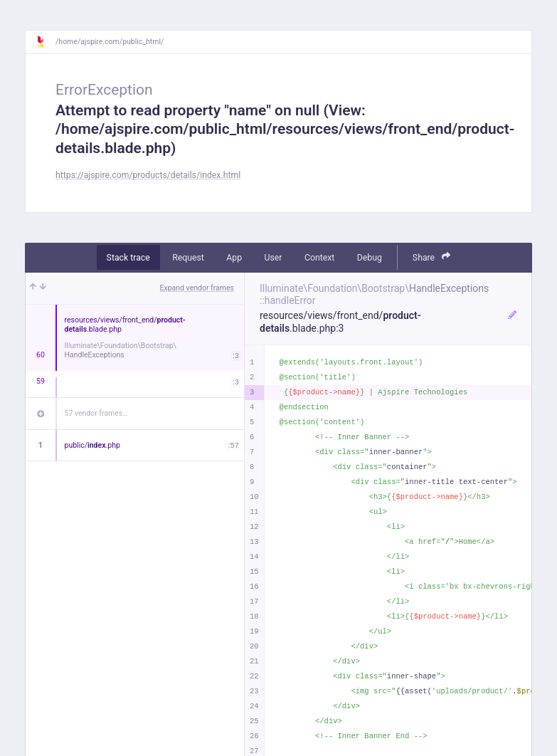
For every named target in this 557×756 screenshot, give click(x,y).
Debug (370, 258)
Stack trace (128, 258)
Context (319, 258)
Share (432, 257)
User (274, 258)
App (234, 258)
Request (188, 258)
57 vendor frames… (96, 413)
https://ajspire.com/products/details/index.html (148, 175)
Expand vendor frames (197, 288)
